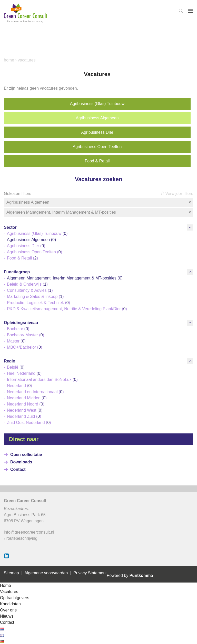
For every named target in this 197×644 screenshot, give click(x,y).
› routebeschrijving (21, 538)
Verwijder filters (177, 194)
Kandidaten (10, 604)
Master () (16, 341)
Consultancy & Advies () (30, 290)
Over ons (8, 610)
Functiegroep (17, 272)
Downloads (21, 462)
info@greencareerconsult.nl (29, 532)
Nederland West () (25, 410)
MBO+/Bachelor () (24, 347)
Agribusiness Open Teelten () (35, 252)
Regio (9, 361)
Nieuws (7, 616)
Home (9, 60)
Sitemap (11, 573)
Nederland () (19, 386)
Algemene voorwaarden (46, 573)
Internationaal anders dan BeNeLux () (42, 380)
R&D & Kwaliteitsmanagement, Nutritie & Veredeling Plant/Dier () (67, 309)
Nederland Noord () (26, 404)
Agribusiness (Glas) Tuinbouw (97, 104)
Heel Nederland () (24, 373)
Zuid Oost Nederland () (29, 423)
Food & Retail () (22, 258)
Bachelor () (18, 329)
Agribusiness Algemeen (97, 118)
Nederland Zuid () (24, 416)
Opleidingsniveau (21, 323)
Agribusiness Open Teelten (97, 147)
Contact (18, 469)
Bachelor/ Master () (26, 335)
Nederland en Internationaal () (35, 392)
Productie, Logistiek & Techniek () (38, 303)
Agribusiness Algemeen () (31, 240)
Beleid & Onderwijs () (27, 284)
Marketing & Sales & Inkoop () (35, 297)
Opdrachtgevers (15, 598)
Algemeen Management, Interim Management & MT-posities (99, 212)
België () (16, 367)
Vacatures (9, 592)
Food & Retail (97, 161)
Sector (10, 227)
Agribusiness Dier (97, 132)
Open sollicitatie (26, 455)
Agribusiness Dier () (26, 246)
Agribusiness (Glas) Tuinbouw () (37, 233)
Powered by (130, 575)
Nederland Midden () (27, 398)
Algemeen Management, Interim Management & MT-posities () (65, 278)
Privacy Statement (90, 573)
